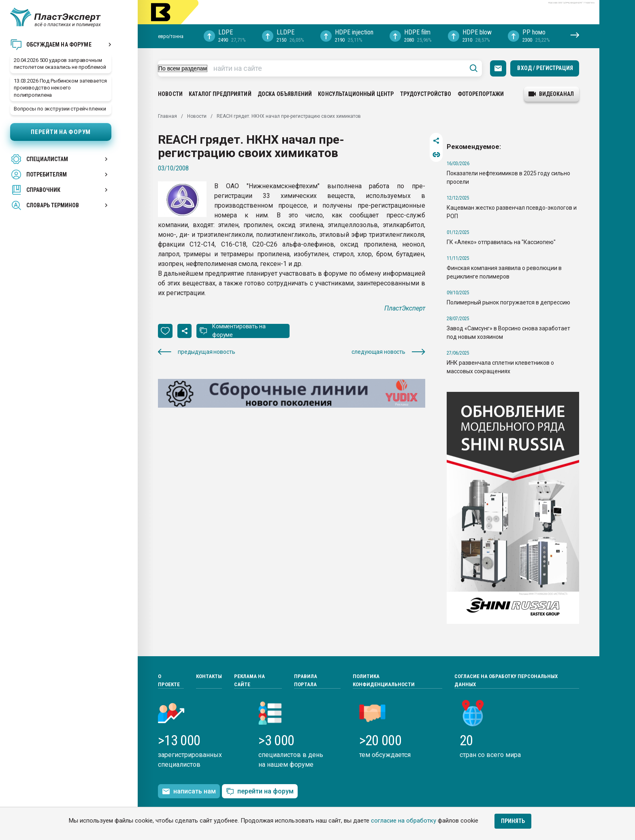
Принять (513, 821)
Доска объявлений (285, 94)
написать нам (189, 791)
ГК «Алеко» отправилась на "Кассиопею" (501, 242)
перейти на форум (260, 792)
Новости (170, 94)
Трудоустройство (426, 94)
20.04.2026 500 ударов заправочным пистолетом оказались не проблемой (60, 64)
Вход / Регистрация (545, 68)
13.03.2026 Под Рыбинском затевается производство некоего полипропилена (60, 88)
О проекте (169, 680)
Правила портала (306, 680)
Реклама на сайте (249, 680)
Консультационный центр (356, 94)
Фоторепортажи (481, 94)
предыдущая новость (196, 352)
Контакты (209, 676)
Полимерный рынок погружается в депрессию (508, 302)
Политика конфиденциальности (384, 680)
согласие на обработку (404, 821)
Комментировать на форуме (239, 331)
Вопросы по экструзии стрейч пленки (60, 109)
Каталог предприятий (220, 94)
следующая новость (388, 352)
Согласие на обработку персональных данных (506, 680)
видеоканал (551, 94)
